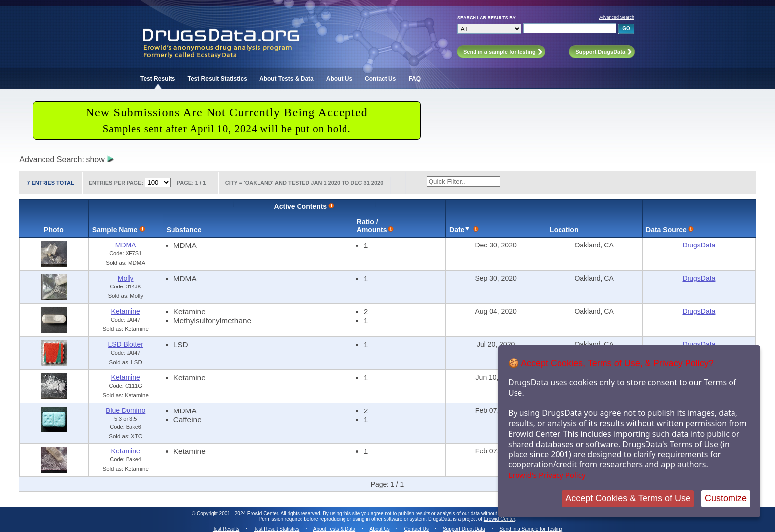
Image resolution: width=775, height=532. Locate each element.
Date (457, 230)
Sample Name (115, 230)
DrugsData (699, 245)
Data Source (666, 230)
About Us (339, 79)
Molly (126, 278)
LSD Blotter (126, 344)
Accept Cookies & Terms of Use (628, 498)
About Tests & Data (287, 79)
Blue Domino (126, 410)
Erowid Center (499, 519)
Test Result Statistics (217, 79)
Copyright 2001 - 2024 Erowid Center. (238, 513)
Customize (726, 498)
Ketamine (126, 311)
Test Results (158, 79)
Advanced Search (617, 17)
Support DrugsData (464, 529)
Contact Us (380, 79)
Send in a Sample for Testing (531, 529)
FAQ (414, 79)
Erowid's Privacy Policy (547, 475)
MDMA (126, 245)
